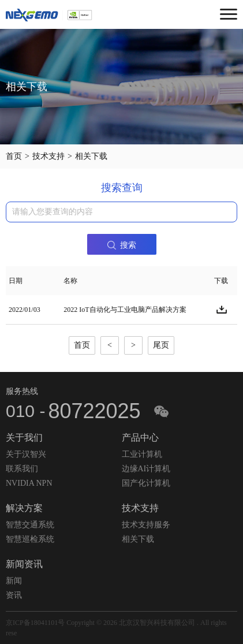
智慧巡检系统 (30, 539)
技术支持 (48, 156)
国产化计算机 (146, 483)
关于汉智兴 (26, 454)
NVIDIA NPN (29, 483)
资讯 (14, 595)
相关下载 (138, 539)
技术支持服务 (146, 525)
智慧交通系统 (30, 525)
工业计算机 (142, 454)
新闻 (14, 581)
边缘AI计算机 (146, 469)
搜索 (122, 245)
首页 (14, 156)
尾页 (161, 345)
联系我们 (22, 469)
